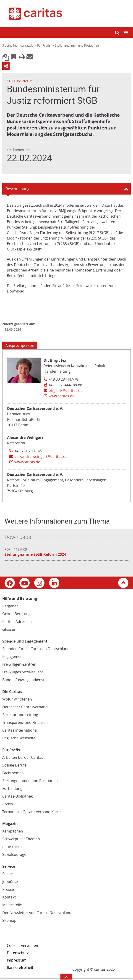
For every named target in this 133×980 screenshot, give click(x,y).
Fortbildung (12, 788)
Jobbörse (10, 882)
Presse (8, 889)
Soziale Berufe (14, 765)
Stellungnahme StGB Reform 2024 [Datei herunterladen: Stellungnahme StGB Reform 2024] (35, 554)
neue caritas (13, 847)
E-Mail (30, 56)
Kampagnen (13, 831)
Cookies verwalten (22, 946)
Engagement (13, 656)
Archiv (8, 804)
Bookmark (14, 56)
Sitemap (9, 920)
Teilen (6, 66)
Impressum (17, 960)
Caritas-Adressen (17, 622)
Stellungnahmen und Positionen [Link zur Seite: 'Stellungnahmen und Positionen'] (77, 45)
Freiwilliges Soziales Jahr (23, 672)
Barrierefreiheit (20, 967)
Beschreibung (18, 189)
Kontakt (9, 897)
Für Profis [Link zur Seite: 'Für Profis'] (44, 45)
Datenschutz (18, 953)
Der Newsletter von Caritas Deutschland (37, 913)
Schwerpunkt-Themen (21, 839)
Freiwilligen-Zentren (19, 664)
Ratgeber (10, 606)
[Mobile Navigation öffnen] (126, 33)
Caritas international (20, 730)
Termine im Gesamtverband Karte (31, 812)
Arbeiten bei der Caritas (23, 757)
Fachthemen (13, 773)
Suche (8, 874)
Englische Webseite (19, 738)
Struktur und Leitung (20, 715)
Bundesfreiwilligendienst (23, 680)
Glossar (9, 629)
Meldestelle (12, 905)
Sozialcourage (14, 854)
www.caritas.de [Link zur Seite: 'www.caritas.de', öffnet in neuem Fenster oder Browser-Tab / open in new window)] (61, 396)
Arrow (66, 977)
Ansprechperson (20, 345)
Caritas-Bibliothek (17, 796)
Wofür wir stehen (17, 699)
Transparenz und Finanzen (25, 722)
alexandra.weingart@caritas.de (41, 456)
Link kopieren (6, 56)
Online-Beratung (16, 614)
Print (22, 56)
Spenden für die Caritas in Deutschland (36, 649)
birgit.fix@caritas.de (66, 390)
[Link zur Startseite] (66, 14)
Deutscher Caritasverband (25, 707)
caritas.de (27, 45)
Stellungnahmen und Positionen (30, 781)
